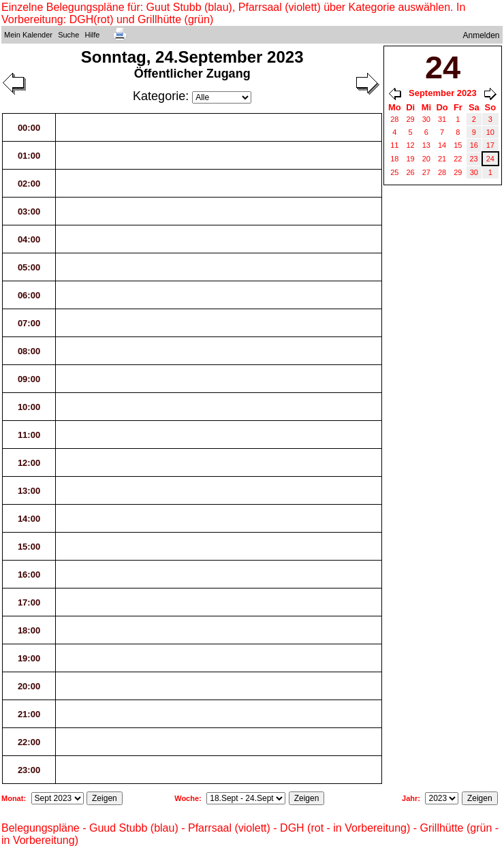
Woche (187, 798)
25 (394, 172)
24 (490, 159)
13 (426, 145)
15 (458, 145)
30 (426, 119)
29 (411, 119)
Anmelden (482, 35)
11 (394, 145)
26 (411, 172)
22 (458, 159)
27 (426, 172)
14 (442, 145)
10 (490, 132)
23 (474, 159)
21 (442, 159)
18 (394, 159)
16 (474, 145)
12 (411, 145)
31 (442, 119)
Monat (12, 798)
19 (411, 159)
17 (490, 145)
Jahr (410, 798)
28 (394, 119)
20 (426, 159)
